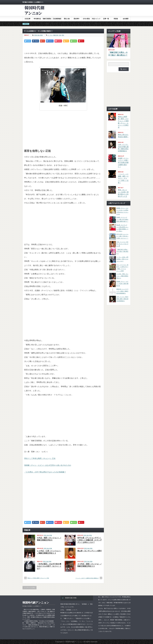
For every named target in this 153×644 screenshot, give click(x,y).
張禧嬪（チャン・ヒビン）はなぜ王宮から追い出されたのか (48, 465)
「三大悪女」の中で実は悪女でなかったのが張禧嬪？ (45, 472)
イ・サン (50, 35)
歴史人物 (67, 19)
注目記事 (27, 19)
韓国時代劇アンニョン (36, 603)
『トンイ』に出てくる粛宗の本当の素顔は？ (87, 578)
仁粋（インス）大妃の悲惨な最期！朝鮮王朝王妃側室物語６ (122, 299)
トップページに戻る (30, 588)
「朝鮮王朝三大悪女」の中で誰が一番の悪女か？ (118, 54)
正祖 (60, 35)
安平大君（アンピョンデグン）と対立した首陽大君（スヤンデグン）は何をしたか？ (90, 540)
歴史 (63, 35)
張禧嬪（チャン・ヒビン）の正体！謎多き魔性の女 (122, 284)
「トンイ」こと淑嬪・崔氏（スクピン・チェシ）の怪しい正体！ (123, 178)
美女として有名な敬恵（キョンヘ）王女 (40, 458)
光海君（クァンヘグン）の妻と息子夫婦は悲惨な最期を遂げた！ (123, 163)
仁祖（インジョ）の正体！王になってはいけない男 (122, 244)
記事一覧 (106, 19)
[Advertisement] (91, 12)
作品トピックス (96, 20)
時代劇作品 (37, 19)
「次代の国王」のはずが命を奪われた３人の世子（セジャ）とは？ (49, 566)
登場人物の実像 (38, 35)
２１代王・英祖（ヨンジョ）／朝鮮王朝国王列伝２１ (122, 276)
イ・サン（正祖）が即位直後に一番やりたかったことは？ (122, 259)
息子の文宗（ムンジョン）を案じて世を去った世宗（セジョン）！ (122, 236)
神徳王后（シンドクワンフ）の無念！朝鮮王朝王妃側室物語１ (122, 291)
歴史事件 (76, 19)
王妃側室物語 (57, 19)
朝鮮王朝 (56, 35)
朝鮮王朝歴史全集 (47, 20)
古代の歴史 (86, 19)
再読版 (116, 19)
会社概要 (126, 19)
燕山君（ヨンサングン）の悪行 (90, 551)
